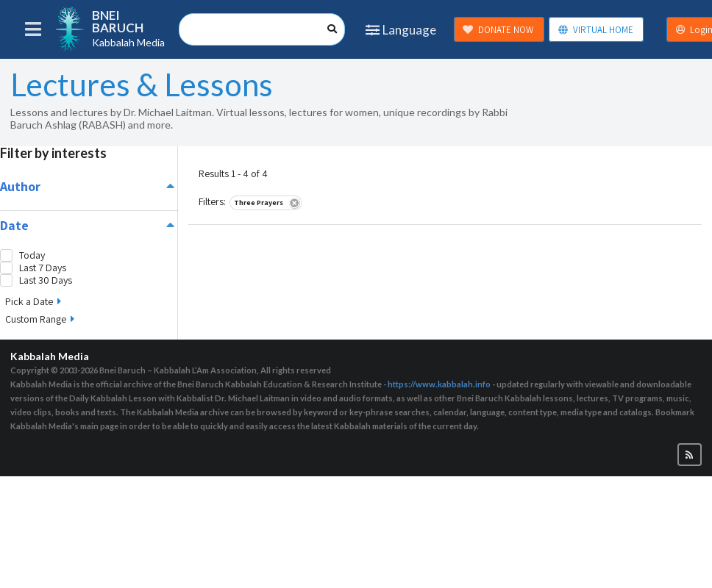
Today (32, 255)
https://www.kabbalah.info (439, 384)
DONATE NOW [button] (498, 30)
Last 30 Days (46, 280)
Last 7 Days (43, 268)
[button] (690, 455)
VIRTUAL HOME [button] (595, 30)
